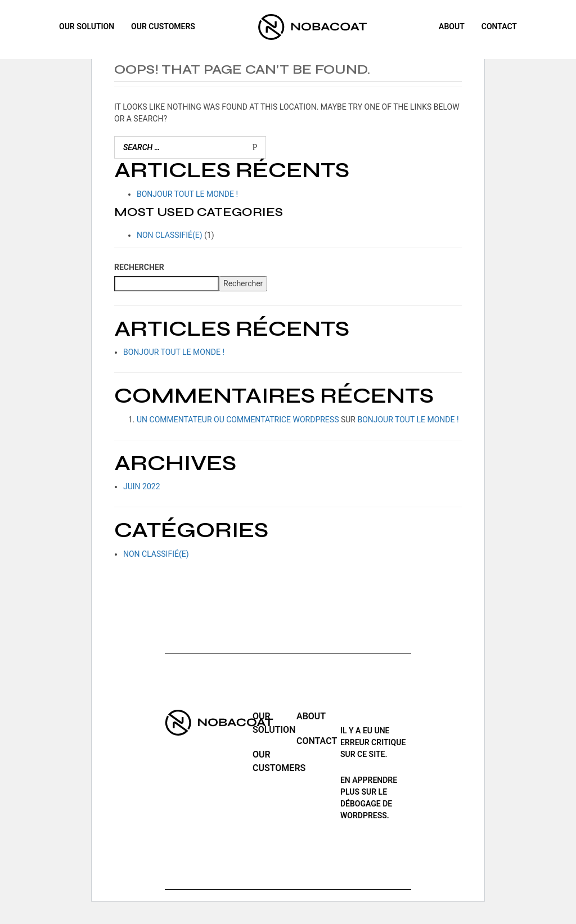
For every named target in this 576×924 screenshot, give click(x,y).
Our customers (163, 27)
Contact (499, 27)
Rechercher (139, 267)
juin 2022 (142, 486)
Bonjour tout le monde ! (187, 194)
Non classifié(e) (170, 235)
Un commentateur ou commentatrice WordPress (238, 420)
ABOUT (452, 27)
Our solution (87, 27)
